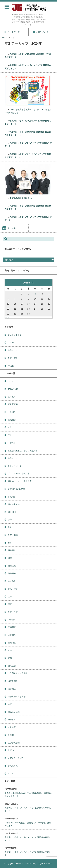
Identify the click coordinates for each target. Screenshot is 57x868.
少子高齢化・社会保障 (18, 673)
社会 (10, 650)
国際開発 (12, 573)
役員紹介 (12, 412)
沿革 (10, 427)
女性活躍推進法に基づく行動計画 (23, 451)
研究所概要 (13, 404)
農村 (10, 527)
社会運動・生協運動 (17, 697)
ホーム (11, 381)
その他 (11, 735)
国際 (10, 558)
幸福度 (11, 366)
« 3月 (7, 317)
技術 (10, 597)
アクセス (12, 774)
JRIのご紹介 (13, 389)
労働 (10, 658)
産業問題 (12, 643)
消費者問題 (13, 681)
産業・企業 (13, 612)
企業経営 (12, 620)
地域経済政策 (14, 712)
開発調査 (12, 550)
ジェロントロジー (16, 335)
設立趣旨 (12, 397)
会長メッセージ (15, 350)
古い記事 (12, 228)
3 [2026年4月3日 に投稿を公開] (35, 294)
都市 (10, 543)
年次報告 (12, 443)
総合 (10, 520)
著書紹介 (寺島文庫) (17, 489)
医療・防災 (13, 358)
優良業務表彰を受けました (21, 198)
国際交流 (12, 566)
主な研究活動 (14, 743)
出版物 (11, 750)
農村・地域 (13, 535)
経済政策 (12, 719)
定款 (10, 435)
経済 (10, 704)
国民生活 (12, 666)
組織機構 (12, 420)
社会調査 (12, 689)
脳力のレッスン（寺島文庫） (21, 481)
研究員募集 (13, 766)
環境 (10, 604)
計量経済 (12, 727)
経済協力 (12, 581)
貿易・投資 (13, 589)
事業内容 (12, 497)
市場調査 (12, 627)
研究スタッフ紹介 (16, 758)
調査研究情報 (14, 504)
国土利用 (12, 512)
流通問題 (12, 635)
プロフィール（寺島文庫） (20, 474)
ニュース (12, 343)
